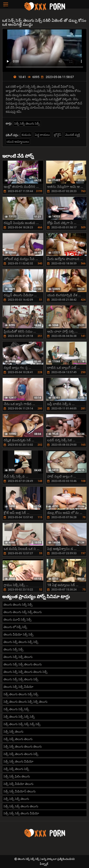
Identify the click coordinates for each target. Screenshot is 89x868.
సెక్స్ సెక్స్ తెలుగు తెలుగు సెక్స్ (21, 754)
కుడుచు (26, 135)
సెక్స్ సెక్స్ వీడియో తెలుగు (18, 784)
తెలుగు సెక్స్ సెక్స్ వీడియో (18, 687)
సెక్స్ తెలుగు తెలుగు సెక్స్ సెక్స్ (21, 694)
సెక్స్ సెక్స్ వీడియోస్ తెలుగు (20, 791)
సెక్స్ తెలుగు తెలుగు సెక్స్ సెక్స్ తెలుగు (25, 702)
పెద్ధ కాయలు (42, 135)
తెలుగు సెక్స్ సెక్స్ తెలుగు (18, 657)
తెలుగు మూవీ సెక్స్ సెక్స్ (17, 619)
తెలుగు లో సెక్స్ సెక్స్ (15, 627)
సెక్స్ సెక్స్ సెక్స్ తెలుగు (16, 799)
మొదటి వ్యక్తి (72, 135)
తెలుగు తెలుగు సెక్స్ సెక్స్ (18, 605)
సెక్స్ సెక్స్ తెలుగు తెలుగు (18, 739)
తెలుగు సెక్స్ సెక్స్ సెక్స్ (29, 859)
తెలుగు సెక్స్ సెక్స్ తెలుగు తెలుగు (23, 664)
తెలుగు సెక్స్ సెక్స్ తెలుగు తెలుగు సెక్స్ (25, 672)
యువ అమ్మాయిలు (18, 142)
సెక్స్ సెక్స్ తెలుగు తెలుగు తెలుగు (23, 746)
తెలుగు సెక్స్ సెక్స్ (13, 649)
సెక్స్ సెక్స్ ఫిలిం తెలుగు (17, 776)
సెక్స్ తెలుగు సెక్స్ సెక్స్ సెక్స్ (19, 717)
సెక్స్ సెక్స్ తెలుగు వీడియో (18, 761)
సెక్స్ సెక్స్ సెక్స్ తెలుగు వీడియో (21, 813)
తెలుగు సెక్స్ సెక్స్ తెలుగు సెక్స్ (21, 679)
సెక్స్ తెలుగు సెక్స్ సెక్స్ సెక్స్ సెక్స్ (22, 724)
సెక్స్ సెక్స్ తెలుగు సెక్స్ (27, 123)
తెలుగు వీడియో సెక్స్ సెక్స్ (18, 634)
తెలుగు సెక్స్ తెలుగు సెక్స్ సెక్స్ (21, 642)
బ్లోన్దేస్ (58, 135)
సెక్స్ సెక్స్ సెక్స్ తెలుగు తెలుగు (21, 806)
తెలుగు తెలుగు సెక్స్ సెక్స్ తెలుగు (23, 612)
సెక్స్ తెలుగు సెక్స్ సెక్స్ (16, 709)
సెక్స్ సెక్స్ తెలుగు (13, 732)
